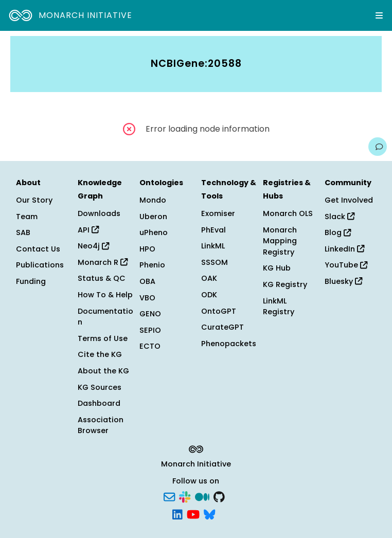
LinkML (213, 246)
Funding (31, 281)
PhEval (213, 230)
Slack (340, 217)
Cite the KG (100, 354)
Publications (40, 265)
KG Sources (100, 387)
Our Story (34, 200)
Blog (338, 232)
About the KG (103, 371)
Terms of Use (103, 338)
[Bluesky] (209, 513)
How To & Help (105, 295)
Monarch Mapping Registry (280, 241)
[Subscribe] (169, 496)
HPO (147, 249)
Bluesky (343, 281)
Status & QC (102, 278)
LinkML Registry (279, 307)
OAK (209, 278)
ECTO (150, 346)
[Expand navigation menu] (379, 15)
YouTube (346, 265)
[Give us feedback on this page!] (378, 147)
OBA (147, 281)
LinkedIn (344, 249)
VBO (147, 298)
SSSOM (215, 262)
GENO (150, 314)
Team (27, 217)
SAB (23, 232)
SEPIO (150, 330)
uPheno (154, 232)
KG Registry (285, 284)
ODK (209, 295)
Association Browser (101, 425)
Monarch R (103, 262)
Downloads (99, 213)
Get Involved (349, 200)
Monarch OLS (288, 213)
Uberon (153, 217)
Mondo (153, 200)
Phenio (152, 265)
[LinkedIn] (177, 513)
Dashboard (99, 403)
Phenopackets (229, 344)
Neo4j (93, 246)
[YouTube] (193, 513)
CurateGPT (222, 327)
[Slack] (185, 496)
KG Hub (277, 268)
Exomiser (218, 213)
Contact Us (38, 249)
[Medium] (202, 496)
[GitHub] (219, 496)
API (88, 230)
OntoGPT (219, 311)
